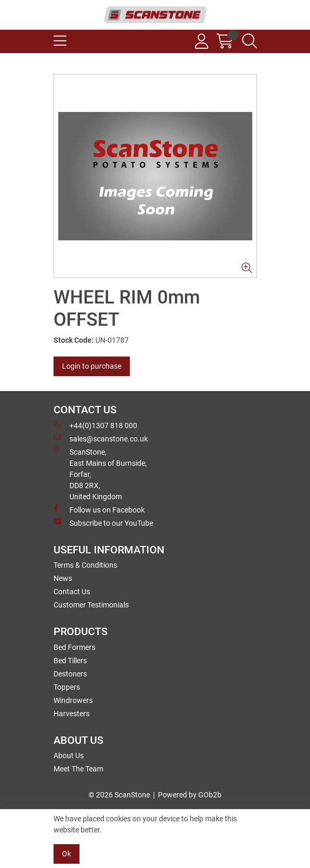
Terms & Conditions (85, 565)
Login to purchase (92, 366)
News (63, 578)
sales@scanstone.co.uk (101, 438)
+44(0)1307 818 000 (95, 425)
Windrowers (73, 700)
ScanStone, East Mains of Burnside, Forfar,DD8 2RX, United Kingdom (100, 474)
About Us (69, 756)
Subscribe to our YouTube (103, 523)
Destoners (70, 674)
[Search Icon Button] (250, 41)
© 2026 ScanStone (119, 795)
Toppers (67, 687)
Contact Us (72, 592)
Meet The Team (78, 769)
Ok (67, 854)
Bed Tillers (70, 661)
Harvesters (72, 714)
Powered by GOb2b (190, 795)
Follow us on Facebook (99, 509)
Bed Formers (74, 647)
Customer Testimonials (91, 605)
